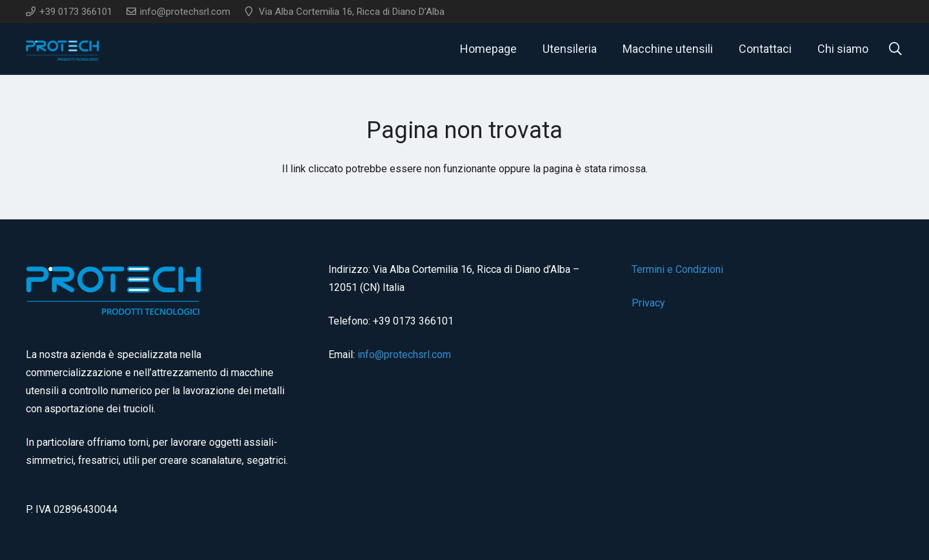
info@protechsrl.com (404, 355)
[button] (895, 49)
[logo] (63, 49)
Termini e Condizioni (677, 269)
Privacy (648, 303)
